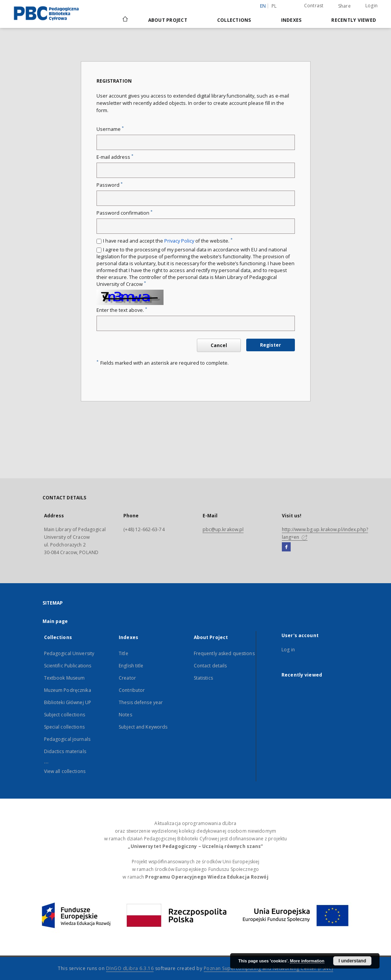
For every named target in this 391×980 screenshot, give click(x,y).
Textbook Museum (65, 678)
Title (124, 653)
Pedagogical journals (67, 739)
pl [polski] (274, 6)
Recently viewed (354, 20)
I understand (352, 961)
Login (371, 6)
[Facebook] (286, 547)
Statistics (203, 678)
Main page (55, 621)
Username (110, 129)
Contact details (210, 666)
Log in (288, 650)
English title (131, 666)
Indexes (291, 20)
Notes (125, 715)
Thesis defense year (141, 702)
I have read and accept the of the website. (168, 241)
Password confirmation (124, 213)
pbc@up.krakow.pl (223, 529)
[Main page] (125, 20)
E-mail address (115, 157)
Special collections (64, 727)
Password (110, 185)
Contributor (132, 690)
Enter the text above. (122, 310)
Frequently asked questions (224, 653)
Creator (127, 678)
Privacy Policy (179, 241)
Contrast (314, 6)
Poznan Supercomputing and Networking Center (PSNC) (268, 968)
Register (271, 345)
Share (344, 6)
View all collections (65, 771)
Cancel (219, 345)
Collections (234, 20)
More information (307, 961)
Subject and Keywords (143, 727)
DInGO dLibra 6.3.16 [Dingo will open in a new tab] (130, 968)
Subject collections (65, 715)
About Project (168, 20)
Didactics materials (65, 751)
